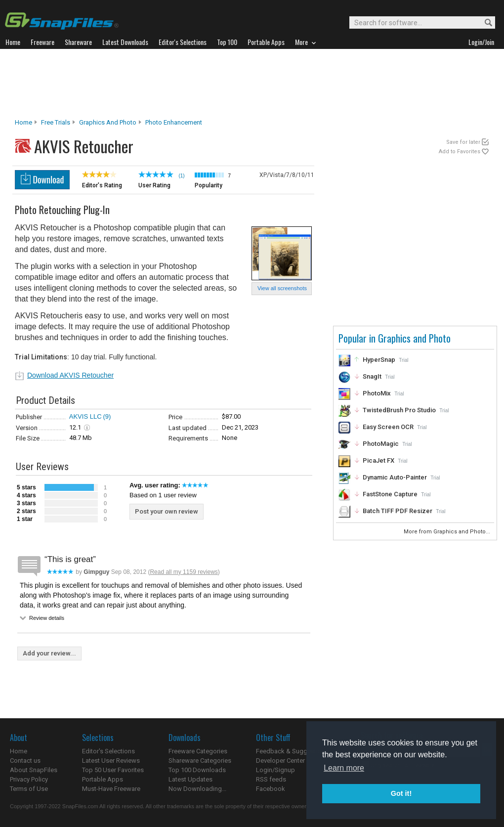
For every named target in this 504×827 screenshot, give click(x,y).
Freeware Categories (198, 751)
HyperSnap (379, 360)
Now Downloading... (197, 789)
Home (23, 122)
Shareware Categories (200, 761)
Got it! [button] (401, 793)
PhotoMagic (381, 444)
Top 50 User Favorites (113, 770)
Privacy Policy (29, 779)
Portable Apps (103, 779)
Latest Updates (190, 779)
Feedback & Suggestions (292, 751)
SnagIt (372, 376)
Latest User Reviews (111, 761)
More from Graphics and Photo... (448, 532)
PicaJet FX (378, 460)
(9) (107, 416)
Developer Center (280, 761)
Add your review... (49, 653)
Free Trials (56, 122)
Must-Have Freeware (111, 789)
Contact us (25, 761)
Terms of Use (29, 789)
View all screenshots (282, 288)
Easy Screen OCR (388, 427)
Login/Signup (275, 770)
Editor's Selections (108, 751)
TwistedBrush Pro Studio (399, 410)
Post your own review (167, 511)
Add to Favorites (460, 152)
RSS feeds (271, 779)
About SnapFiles (34, 770)
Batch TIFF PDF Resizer (398, 511)
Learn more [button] (344, 768)
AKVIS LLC (85, 416)
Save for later (463, 142)
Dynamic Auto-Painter (395, 477)
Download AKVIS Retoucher (70, 375)
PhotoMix (377, 393)
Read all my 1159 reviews (184, 572)
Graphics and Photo (108, 122)
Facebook (271, 789)
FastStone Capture (390, 494)
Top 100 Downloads (197, 770)
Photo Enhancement (174, 122)
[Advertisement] (252, 84)
